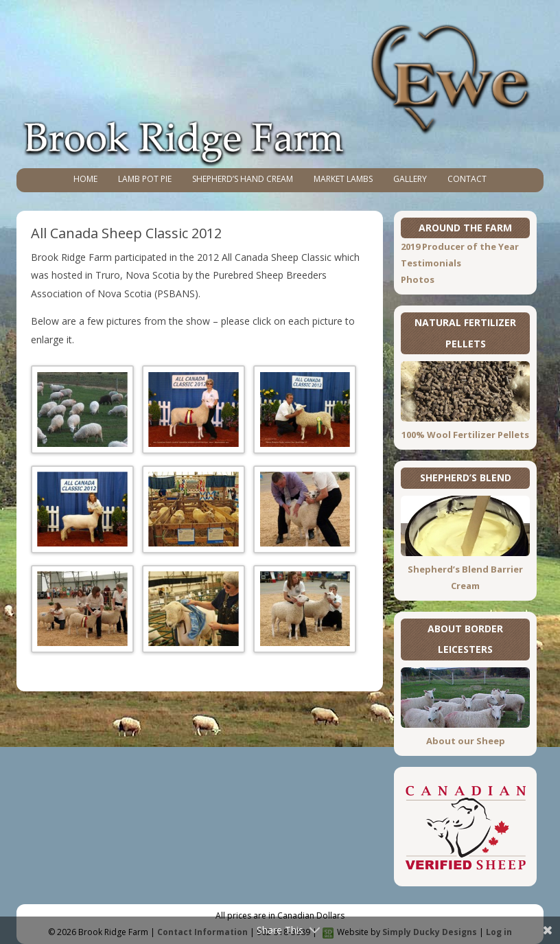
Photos (418, 279)
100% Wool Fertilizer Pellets (465, 435)
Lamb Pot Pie (145, 179)
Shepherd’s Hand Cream (243, 179)
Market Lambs (343, 179)
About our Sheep (466, 741)
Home (85, 179)
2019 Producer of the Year (460, 246)
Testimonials (431, 263)
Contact (467, 179)
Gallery (410, 179)
